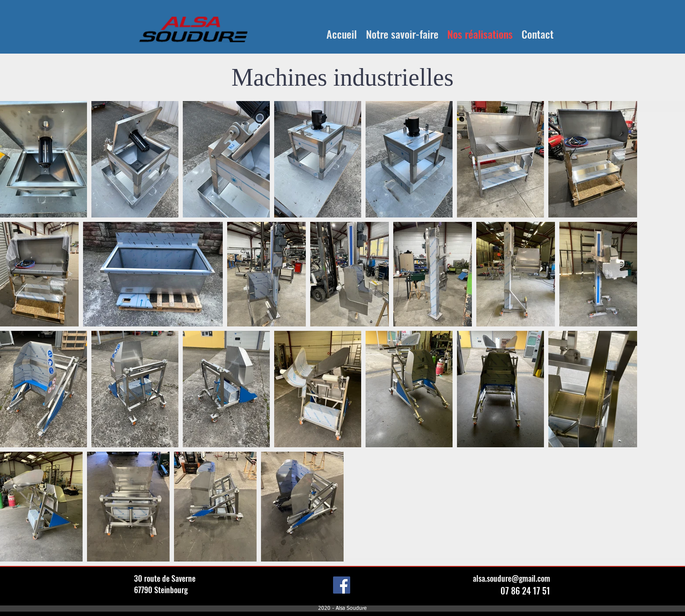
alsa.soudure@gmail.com (511, 578)
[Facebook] (342, 585)
